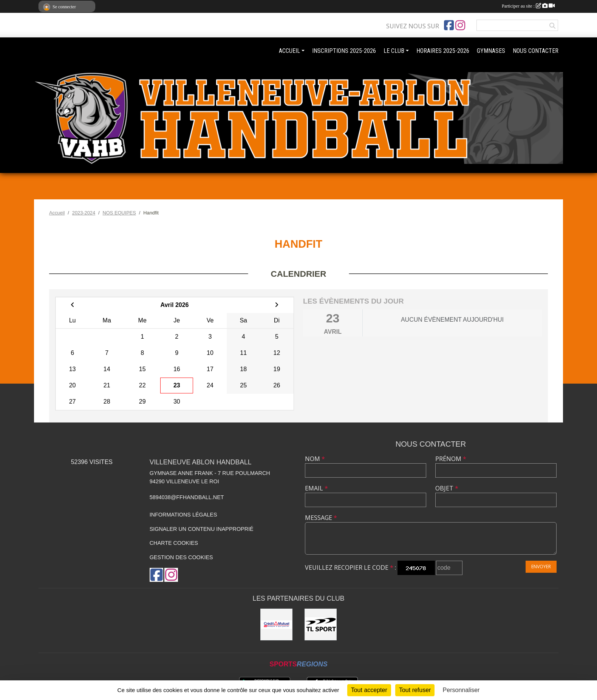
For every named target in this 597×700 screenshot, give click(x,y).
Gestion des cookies (181, 557)
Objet (447, 488)
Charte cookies (174, 543)
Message (321, 518)
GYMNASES (491, 51)
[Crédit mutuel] (276, 625)
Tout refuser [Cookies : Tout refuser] (415, 690)
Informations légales (183, 515)
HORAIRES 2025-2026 (443, 51)
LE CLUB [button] (394, 51)
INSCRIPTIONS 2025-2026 (344, 51)
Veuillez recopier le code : (350, 567)
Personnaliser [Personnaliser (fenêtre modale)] (461, 690)
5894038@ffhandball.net (187, 497)
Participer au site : (528, 6)
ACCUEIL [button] (289, 51)
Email (316, 488)
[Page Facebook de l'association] (449, 25)
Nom (315, 459)
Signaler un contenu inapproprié (202, 529)
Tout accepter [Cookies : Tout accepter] (369, 690)
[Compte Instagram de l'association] (460, 25)
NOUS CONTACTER (536, 51)
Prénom (451, 459)
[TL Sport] (321, 625)
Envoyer (541, 567)
